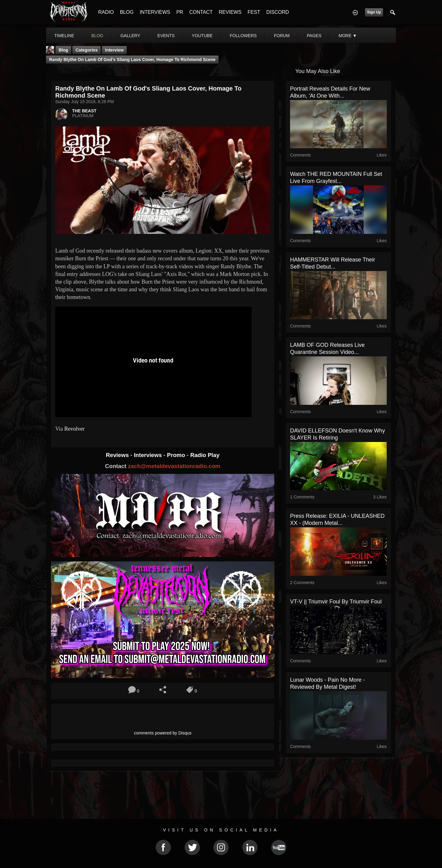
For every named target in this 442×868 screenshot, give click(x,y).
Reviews (118, 455)
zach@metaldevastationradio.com (174, 466)
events (166, 36)
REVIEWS (230, 12)
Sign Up (374, 12)
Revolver (74, 429)
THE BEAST (84, 111)
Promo (177, 455)
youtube (202, 36)
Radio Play (205, 455)
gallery (130, 36)
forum (282, 36)
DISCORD (277, 12)
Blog (63, 50)
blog (97, 36)
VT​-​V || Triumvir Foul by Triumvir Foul (336, 602)
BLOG (127, 12)
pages (314, 36)
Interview (114, 50)
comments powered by (163, 733)
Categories (87, 50)
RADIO (106, 12)
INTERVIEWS (155, 12)
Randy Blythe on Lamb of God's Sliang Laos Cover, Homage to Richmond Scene (132, 60)
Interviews (149, 455)
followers (243, 36)
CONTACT (201, 12)
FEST (254, 12)
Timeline (64, 36)
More (348, 36)
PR (180, 12)
